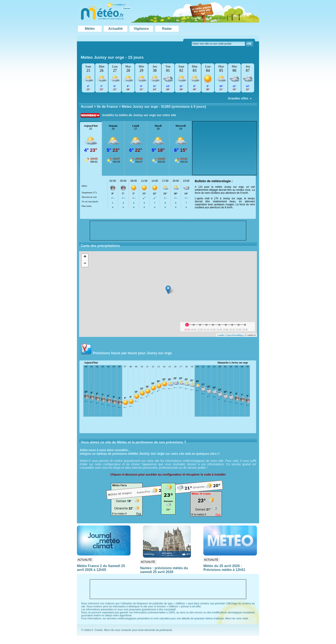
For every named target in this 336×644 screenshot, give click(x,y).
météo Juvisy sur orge (146, 454)
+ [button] (85, 257)
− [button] (85, 264)
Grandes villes (240, 99)
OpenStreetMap (235, 335)
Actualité (115, 29)
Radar (167, 29)
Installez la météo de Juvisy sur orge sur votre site (139, 115)
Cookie (98, 630)
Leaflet (221, 335)
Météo (90, 29)
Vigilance (141, 29)
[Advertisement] (225, 148)
